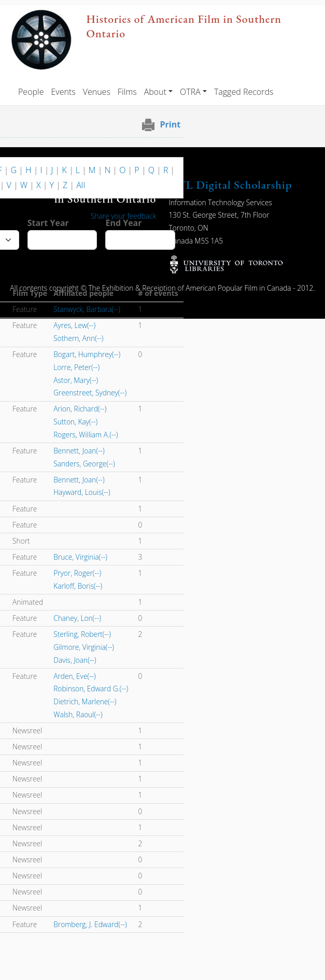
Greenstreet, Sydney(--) (90, 393)
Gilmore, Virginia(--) (84, 647)
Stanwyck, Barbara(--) (87, 309)
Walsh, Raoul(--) (78, 714)
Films (127, 92)
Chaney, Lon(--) (77, 618)
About (155, 92)
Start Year (48, 223)
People (31, 92)
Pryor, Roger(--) (77, 573)
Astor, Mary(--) (76, 380)
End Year (123, 223)
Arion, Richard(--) (80, 409)
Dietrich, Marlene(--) (85, 701)
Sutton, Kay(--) (75, 422)
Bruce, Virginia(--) (80, 557)
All (81, 185)
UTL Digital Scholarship (231, 185)
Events (63, 92)
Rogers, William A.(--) (86, 435)
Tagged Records (244, 92)
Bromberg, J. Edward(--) (90, 924)
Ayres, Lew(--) (74, 325)
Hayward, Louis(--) (82, 492)
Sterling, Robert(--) (82, 634)
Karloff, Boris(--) (78, 586)
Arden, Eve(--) (75, 676)
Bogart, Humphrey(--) (87, 354)
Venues (97, 92)
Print (171, 124)
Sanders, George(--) (84, 464)
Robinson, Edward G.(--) (91, 688)
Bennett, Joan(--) (79, 451)
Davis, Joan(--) (75, 660)
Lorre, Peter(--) (76, 367)
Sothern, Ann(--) (78, 338)
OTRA (190, 92)
